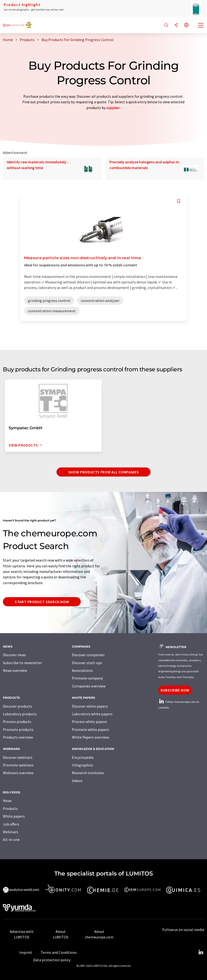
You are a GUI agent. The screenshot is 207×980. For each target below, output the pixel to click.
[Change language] (186, 25)
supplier (113, 108)
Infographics (82, 765)
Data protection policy (52, 960)
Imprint (26, 952)
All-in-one (11, 839)
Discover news (14, 655)
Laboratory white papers (92, 714)
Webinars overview (18, 773)
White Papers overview (90, 737)
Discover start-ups (87, 663)
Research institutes (88, 773)
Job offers (11, 824)
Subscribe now (175, 690)
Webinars (11, 832)
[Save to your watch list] (179, 201)
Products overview (18, 737)
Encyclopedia (83, 757)
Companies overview (89, 686)
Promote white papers (91, 729)
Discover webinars (18, 757)
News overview (15, 670)
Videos (77, 781)
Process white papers (89, 722)
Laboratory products (20, 714)
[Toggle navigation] (201, 26)
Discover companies (88, 655)
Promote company (87, 678)
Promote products (18, 729)
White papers (14, 816)
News (7, 801)
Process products (17, 722)
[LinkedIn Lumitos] (201, 952)
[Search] (166, 25)
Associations (82, 670)
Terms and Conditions (59, 952)
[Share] (176, 25)
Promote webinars (18, 765)
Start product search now (42, 602)
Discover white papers (90, 706)
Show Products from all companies (103, 472)
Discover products (18, 706)
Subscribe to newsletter (23, 663)
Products (10, 808)
